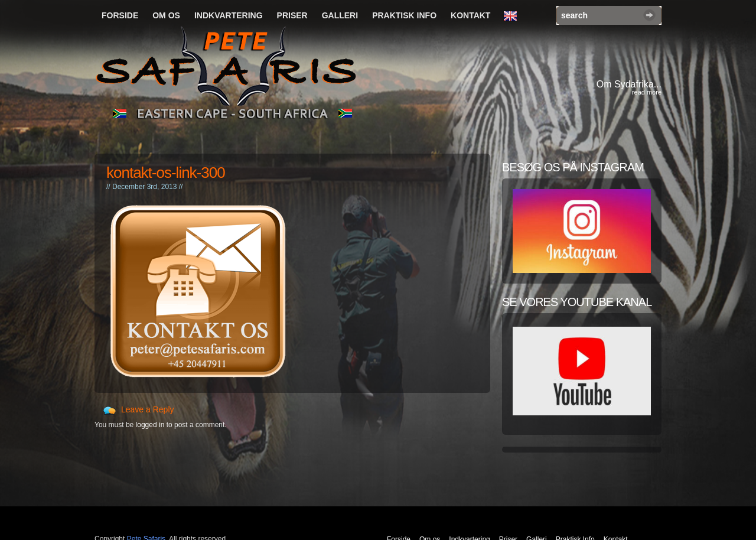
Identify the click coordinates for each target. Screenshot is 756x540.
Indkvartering (229, 15)
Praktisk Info (404, 15)
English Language (513, 17)
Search (649, 15)
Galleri (340, 15)
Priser (292, 15)
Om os (166, 15)
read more (647, 92)
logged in (150, 425)
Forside (120, 15)
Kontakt (470, 15)
